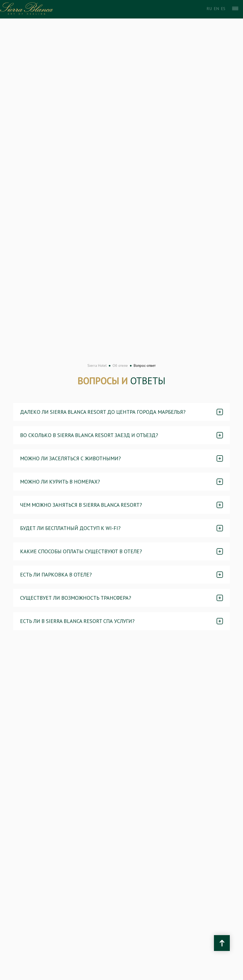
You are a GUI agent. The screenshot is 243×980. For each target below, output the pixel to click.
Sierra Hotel (97, 365)
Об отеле (120, 365)
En (216, 8)
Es (223, 8)
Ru (209, 8)
